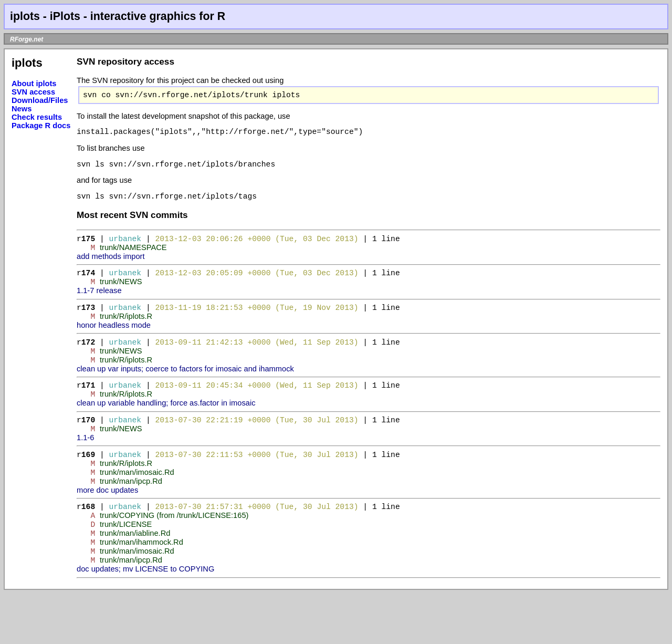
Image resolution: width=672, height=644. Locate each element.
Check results (37, 117)
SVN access (33, 92)
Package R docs (41, 126)
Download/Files (40, 100)
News (22, 109)
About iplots (34, 84)
